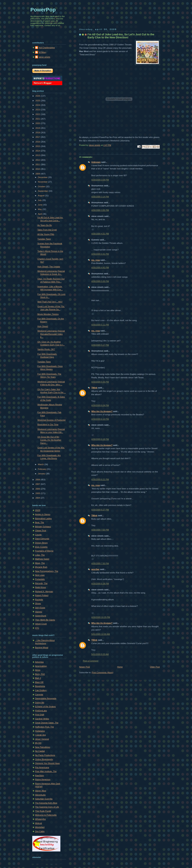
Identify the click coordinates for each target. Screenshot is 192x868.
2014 (38, 151)
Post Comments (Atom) (103, 672)
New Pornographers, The (47, 571)
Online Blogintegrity (44, 759)
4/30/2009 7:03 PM (100, 530)
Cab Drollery (41, 690)
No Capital (40, 751)
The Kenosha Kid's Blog (46, 803)
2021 (38, 119)
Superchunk (41, 616)
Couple (38, 535)
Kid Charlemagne (47, 48)
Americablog (41, 666)
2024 (38, 105)
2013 (38, 155)
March (41, 464)
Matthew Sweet (42, 559)
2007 (38, 484)
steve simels (45, 57)
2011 (38, 165)
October (42, 186)
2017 (38, 137)
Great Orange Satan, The (47, 723)
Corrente (39, 694)
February (42, 469)
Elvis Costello (41, 547)
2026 (38, 96)
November (43, 182)
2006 (38, 489)
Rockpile (39, 600)
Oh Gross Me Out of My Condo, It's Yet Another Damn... (49, 440)
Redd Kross (40, 587)
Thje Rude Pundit (43, 811)
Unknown (96, 162)
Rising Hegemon (43, 779)
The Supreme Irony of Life (47, 807)
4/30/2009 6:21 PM (100, 479)
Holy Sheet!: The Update (49, 267)
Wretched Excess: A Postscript (52, 420)
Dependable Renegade (46, 698)
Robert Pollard (42, 595)
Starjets (39, 612)
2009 (38, 174)
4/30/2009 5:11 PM (100, 325)
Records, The (41, 583)
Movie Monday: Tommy (48, 314)
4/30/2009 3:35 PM (100, 210)
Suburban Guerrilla (44, 799)
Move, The (40, 563)
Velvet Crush (41, 624)
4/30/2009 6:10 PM (100, 419)
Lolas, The (40, 555)
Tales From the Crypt (47, 230)
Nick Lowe (40, 575)
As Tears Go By (45, 225)
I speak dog (40, 735)
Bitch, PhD (40, 674)
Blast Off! (39, 682)
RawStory (40, 776)
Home (120, 667)
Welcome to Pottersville (46, 815)
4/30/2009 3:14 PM (100, 197)
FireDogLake (41, 711)
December (43, 177)
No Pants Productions (45, 755)
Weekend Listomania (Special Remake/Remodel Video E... (51, 334)
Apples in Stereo (43, 514)
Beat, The (40, 522)
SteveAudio (40, 795)
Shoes (38, 603)
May (40, 209)
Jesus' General (42, 739)
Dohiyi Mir (40, 703)
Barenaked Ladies (43, 519)
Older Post (155, 667)
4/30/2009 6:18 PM (100, 439)
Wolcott (39, 823)
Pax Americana (42, 767)
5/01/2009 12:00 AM (101, 634)
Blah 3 (38, 678)
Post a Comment (91, 661)
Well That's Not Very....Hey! (50, 302)
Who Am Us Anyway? (102, 411)
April (40, 214)
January (42, 474)
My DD (38, 743)
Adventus (39, 662)
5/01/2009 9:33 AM (100, 654)
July (40, 200)
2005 (38, 493)
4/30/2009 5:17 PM (100, 345)
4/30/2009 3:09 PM (100, 180)
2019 (38, 128)
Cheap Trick (41, 531)
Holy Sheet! (43, 326)
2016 (38, 142)
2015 (38, 146)
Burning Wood (42, 647)
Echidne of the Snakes (45, 707)
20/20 (38, 510)
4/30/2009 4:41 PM (100, 254)
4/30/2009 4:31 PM (100, 234)
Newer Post (84, 667)
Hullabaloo (40, 731)
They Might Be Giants (45, 620)
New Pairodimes (43, 747)
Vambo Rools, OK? (46, 349)
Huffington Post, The (44, 727)
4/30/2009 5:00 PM (100, 281)
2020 (38, 123)
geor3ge (95, 569)
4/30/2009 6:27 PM (100, 510)
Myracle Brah (41, 567)
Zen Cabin (40, 831)
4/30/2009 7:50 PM (100, 563)
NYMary (43, 52)
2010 (38, 169)
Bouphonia (40, 686)
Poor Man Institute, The (46, 771)
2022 (38, 114)
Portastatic (40, 579)
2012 (38, 160)
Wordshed (40, 827)
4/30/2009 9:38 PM (100, 584)
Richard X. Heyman (44, 591)
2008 (38, 480)
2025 (38, 101)
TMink (94, 388)
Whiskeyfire (40, 819)
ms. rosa (96, 260)
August (41, 196)
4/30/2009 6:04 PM (100, 405)
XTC (37, 628)
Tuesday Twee (44, 239)
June (40, 205)
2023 (38, 110)
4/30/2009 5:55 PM (100, 382)
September (43, 191)
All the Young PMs (46, 234)
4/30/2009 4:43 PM (100, 268)
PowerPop (43, 10)
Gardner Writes (42, 719)
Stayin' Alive (41, 791)
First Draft (40, 715)
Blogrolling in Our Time (48, 425)
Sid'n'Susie (40, 608)
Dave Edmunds (42, 539)
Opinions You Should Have (47, 763)
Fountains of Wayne (44, 551)
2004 (38, 498)
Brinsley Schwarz (43, 527)
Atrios (38, 670)
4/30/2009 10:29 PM (101, 617)
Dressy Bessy (41, 543)
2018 (38, 133)
